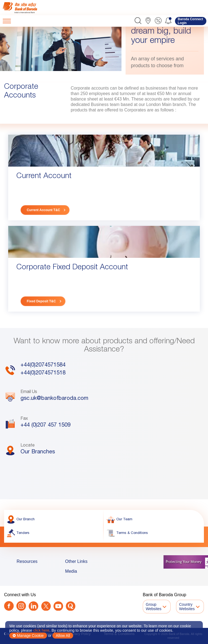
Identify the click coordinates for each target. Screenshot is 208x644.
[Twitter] (46, 607)
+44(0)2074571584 (43, 372)
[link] (25, 8)
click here (41, 630)
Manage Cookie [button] (28, 636)
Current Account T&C (43, 210)
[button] (138, 21)
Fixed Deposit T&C (41, 301)
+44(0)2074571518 (43, 380)
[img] (25, 8)
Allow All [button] (63, 636)
